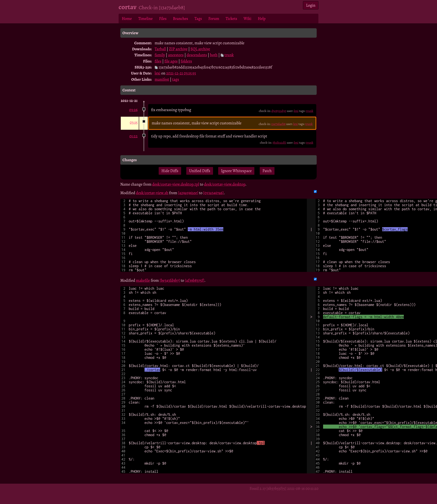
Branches (181, 19)
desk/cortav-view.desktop (225, 184)
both (214, 55)
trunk (229, 55)
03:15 (134, 122)
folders (186, 61)
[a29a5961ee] (188, 193)
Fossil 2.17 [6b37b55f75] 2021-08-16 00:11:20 (284, 488)
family (160, 55)
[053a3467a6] (213, 193)
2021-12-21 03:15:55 (181, 73)
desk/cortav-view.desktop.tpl (176, 184)
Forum (214, 19)
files (158, 61)
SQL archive (200, 49)
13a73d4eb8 (278, 124)
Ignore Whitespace (236, 171)
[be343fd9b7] (170, 280)
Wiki (248, 19)
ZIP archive (178, 49)
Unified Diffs (200, 171)
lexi (157, 73)
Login (311, 5)
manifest (162, 79)
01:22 (133, 136)
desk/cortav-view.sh (152, 193)
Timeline (145, 19)
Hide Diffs (170, 171)
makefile (143, 280)
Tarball (160, 49)
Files (163, 19)
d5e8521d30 (279, 111)
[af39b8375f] (195, 280)
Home (127, 19)
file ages (171, 61)
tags (176, 79)
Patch (267, 171)
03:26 (133, 110)
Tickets (231, 19)
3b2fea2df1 (279, 143)
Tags (198, 19)
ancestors (176, 55)
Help (262, 19)
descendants (197, 55)
